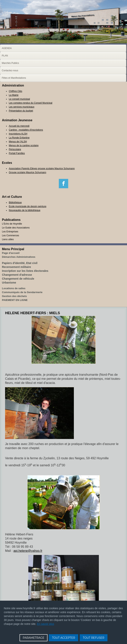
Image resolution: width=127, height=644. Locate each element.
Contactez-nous (10, 70)
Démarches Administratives (19, 257)
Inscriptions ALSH (18, 134)
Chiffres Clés (15, 91)
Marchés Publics (10, 63)
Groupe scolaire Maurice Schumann (27, 172)
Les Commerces (10, 235)
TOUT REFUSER (94, 638)
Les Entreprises (10, 232)
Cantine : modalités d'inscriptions (26, 130)
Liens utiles (8, 239)
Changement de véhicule (18, 279)
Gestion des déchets (14, 296)
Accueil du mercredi (19, 126)
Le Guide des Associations (16, 228)
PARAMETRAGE (34, 638)
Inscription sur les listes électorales (25, 271)
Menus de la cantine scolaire (24, 145)
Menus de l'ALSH (18, 142)
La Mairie (14, 95)
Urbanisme (9, 283)
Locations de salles (14, 288)
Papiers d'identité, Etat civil (20, 263)
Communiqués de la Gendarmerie (22, 292)
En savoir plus (46, 624)
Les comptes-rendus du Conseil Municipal (31, 103)
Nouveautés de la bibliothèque (25, 210)
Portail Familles (17, 153)
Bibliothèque (15, 202)
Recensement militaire (17, 267)
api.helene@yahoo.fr (28, 551)
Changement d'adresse (17, 275)
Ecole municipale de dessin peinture (28, 206)
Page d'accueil (11, 253)
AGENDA (7, 48)
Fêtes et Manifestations (14, 78)
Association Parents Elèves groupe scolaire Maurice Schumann (42, 169)
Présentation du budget (21, 111)
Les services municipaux (22, 107)
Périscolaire (15, 149)
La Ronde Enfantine (19, 138)
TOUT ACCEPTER (63, 638)
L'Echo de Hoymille (12, 224)
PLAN (5, 56)
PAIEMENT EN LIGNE (15, 300)
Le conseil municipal (19, 99)
